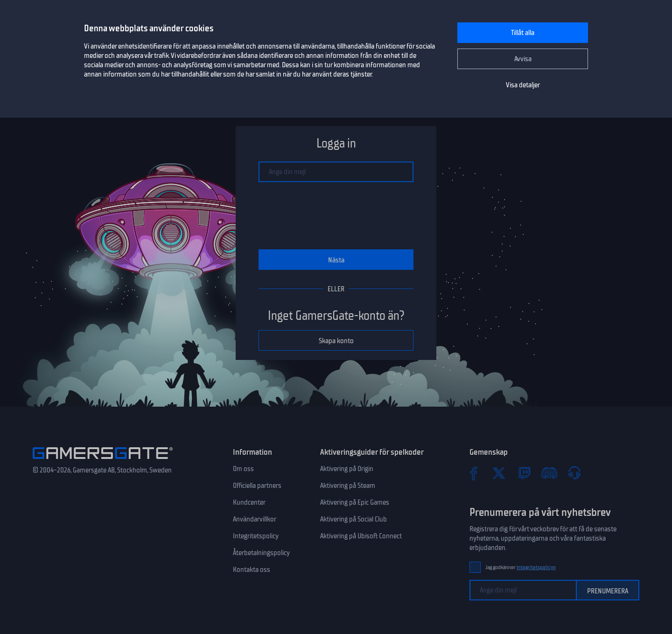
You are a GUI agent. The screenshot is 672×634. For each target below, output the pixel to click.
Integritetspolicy (256, 536)
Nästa (336, 260)
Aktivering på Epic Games (355, 502)
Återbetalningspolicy (261, 553)
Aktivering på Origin (347, 469)
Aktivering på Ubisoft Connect (361, 536)
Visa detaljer (523, 85)
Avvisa (523, 59)
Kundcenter (249, 502)
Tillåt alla (523, 33)
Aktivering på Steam (348, 486)
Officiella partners (257, 486)
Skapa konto (336, 341)
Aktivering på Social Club (353, 519)
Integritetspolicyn (536, 567)
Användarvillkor (255, 519)
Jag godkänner (521, 567)
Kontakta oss (252, 570)
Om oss (243, 469)
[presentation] (336, 216)
